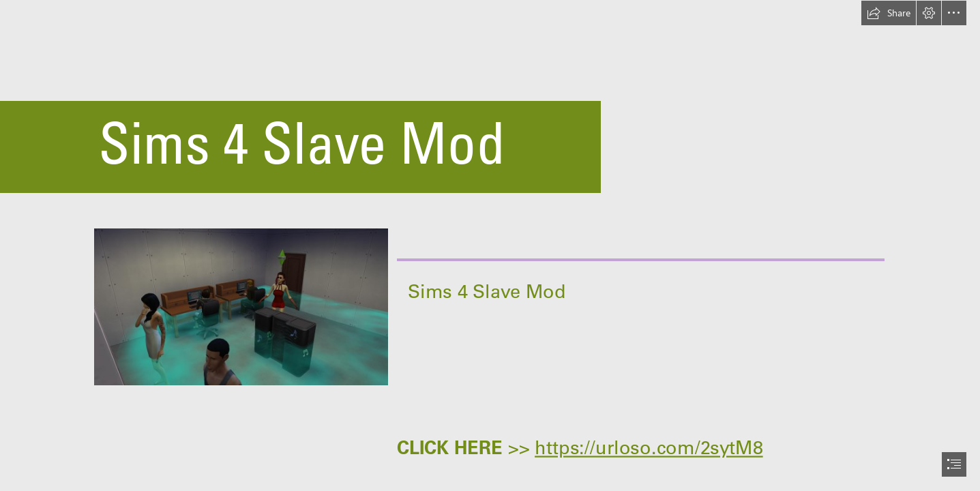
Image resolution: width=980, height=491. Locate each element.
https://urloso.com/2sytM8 (649, 447)
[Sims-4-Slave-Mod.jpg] (240, 306)
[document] (490, 245)
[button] (889, 13)
